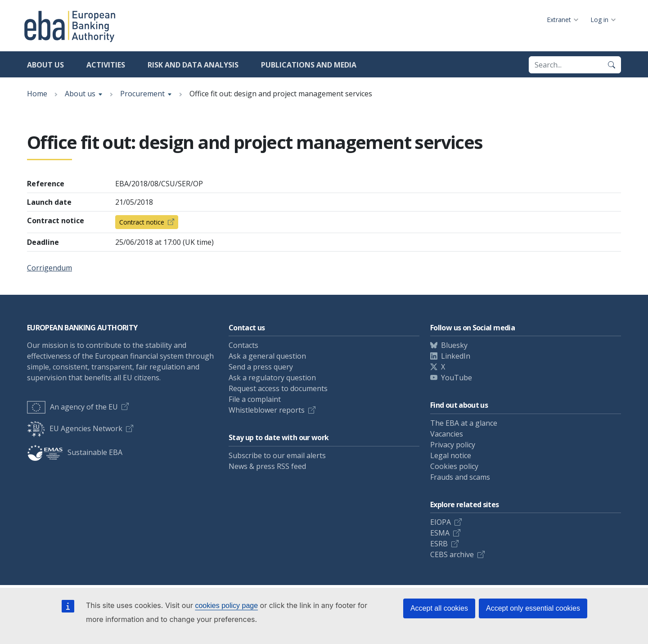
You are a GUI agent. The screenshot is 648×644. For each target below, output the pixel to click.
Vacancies (447, 434)
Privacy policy (453, 445)
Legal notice (451, 455)
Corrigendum (49, 268)
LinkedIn (456, 356)
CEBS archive (452, 554)
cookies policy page (226, 606)
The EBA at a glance (464, 423)
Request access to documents (278, 388)
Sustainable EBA (75, 452)
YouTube (457, 378)
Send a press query (261, 367)
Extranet (559, 20)
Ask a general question (267, 356)
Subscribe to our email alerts (277, 455)
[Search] (612, 65)
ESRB (439, 544)
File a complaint (255, 399)
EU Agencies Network (75, 428)
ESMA (440, 533)
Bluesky (454, 345)
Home (37, 94)
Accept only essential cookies (533, 608)
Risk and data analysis (193, 65)
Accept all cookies (439, 608)
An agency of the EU (72, 407)
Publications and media (309, 65)
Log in (599, 20)
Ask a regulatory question (272, 378)
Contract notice (142, 222)
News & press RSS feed (267, 466)
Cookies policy (454, 466)
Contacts (243, 345)
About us (45, 65)
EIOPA (441, 522)
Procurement (142, 94)
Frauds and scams (460, 477)
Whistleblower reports (267, 410)
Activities (106, 65)
